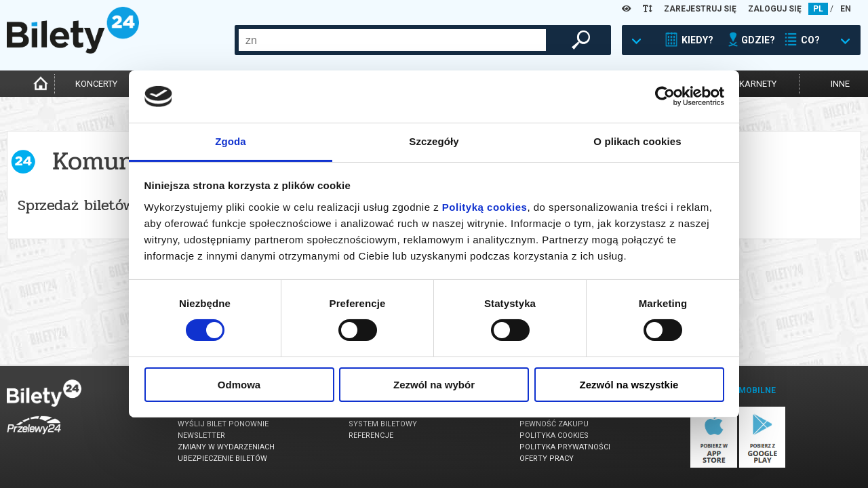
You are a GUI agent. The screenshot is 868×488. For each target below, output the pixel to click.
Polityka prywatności (565, 447)
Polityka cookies (554, 435)
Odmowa (239, 385)
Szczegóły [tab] (434, 141)
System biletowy (383, 424)
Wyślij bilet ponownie (223, 424)
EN (846, 9)
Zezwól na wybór (434, 385)
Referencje (371, 435)
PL (818, 9)
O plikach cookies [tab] (637, 141)
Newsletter (201, 435)
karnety (758, 84)
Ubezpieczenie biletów (222, 459)
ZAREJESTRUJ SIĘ (700, 9)
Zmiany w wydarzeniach (226, 447)
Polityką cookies (485, 207)
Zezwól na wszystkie (629, 385)
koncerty (96, 84)
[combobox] (392, 40)
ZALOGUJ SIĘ (775, 9)
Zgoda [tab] (231, 141)
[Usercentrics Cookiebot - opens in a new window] (665, 96)
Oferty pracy (547, 459)
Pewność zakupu (554, 424)
